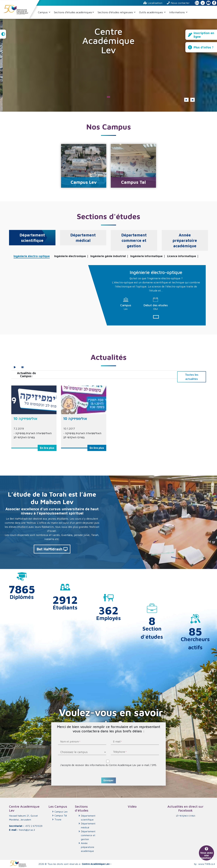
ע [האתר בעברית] (203, 3)
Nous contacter (178, 3)
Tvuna (58, 819)
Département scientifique (88, 818)
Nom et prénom (70, 742)
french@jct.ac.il (27, 830)
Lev (126, 309)
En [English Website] (197, 3)
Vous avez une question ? (207, 853)
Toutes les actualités (192, 377)
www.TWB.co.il (207, 864)
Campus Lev (61, 812)
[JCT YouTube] (208, 3)
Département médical (88, 825)
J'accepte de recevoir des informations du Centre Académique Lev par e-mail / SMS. (108, 765)
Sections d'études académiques (73, 12)
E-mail (117, 742)
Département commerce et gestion (88, 835)
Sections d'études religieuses (116, 12)
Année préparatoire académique (88, 847)
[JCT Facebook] (214, 3)
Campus (43, 12)
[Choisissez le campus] (82, 752)
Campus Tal (61, 815)
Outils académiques (151, 12)
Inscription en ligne (201, 35)
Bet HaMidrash (52, 549)
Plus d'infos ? (201, 47)
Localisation (153, 3)
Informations (177, 12)
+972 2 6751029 (34, 826)
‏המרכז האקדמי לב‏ (186, 816)
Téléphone (119, 752)
